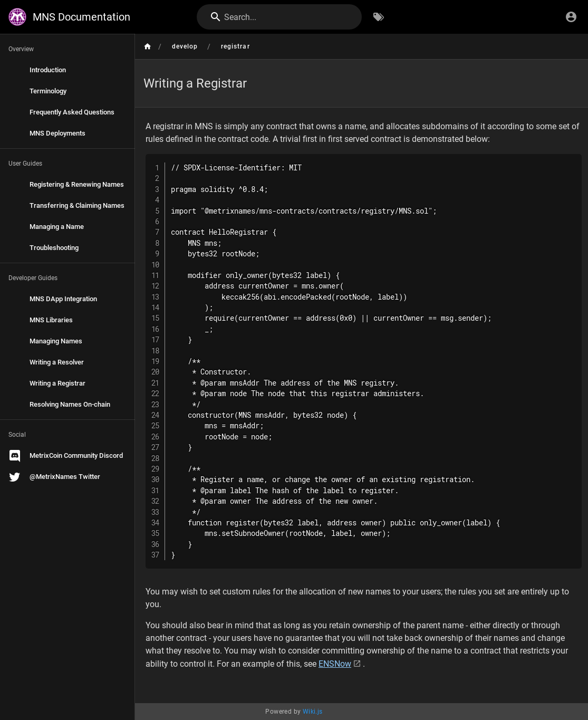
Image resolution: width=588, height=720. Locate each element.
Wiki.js (313, 712)
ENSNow (335, 664)
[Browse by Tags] (379, 17)
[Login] (571, 17)
